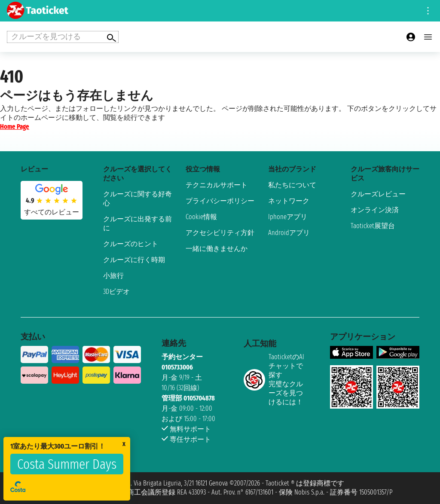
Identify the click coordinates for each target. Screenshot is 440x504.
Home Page (15, 127)
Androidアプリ (289, 233)
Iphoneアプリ (288, 217)
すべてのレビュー (52, 212)
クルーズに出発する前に (137, 223)
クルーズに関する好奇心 (137, 199)
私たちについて (292, 185)
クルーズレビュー (378, 194)
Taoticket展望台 (373, 226)
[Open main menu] (428, 37)
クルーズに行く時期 (134, 260)
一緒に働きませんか (217, 249)
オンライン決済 (375, 210)
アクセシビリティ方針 (220, 233)
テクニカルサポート (217, 185)
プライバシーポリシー (220, 201)
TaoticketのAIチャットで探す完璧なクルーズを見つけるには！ (274, 379)
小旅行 (113, 276)
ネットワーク (289, 201)
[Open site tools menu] (428, 11)
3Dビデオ (116, 292)
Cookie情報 (201, 217)
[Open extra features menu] (63, 37)
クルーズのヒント (131, 244)
